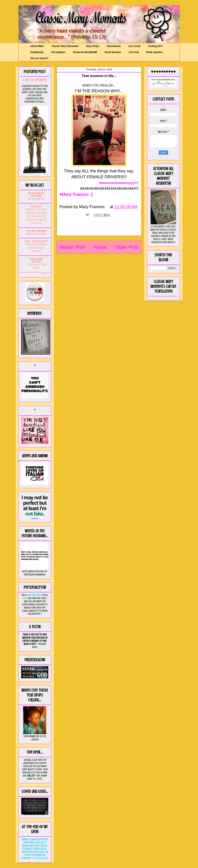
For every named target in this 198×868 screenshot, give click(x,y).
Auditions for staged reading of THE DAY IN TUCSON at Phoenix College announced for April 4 (36, 216)
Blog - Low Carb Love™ (36, 241)
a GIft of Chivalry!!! (35, 80)
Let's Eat (134, 52)
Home (100, 247)
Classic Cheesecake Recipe (36, 266)
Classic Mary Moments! (65, 46)
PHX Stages (36, 207)
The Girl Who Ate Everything (36, 195)
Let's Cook (134, 46)
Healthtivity (37, 52)
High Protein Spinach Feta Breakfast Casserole (36, 248)
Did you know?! (39, 58)
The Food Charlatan (36, 231)
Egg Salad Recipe (36, 199)
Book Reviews (113, 52)
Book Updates (154, 52)
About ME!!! (37, 46)
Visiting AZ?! (156, 46)
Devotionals (114, 46)
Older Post (127, 247)
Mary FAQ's (93, 46)
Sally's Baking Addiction (36, 260)
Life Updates (58, 52)
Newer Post (72, 247)
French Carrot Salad (36, 234)
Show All (45, 274)
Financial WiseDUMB (85, 52)
